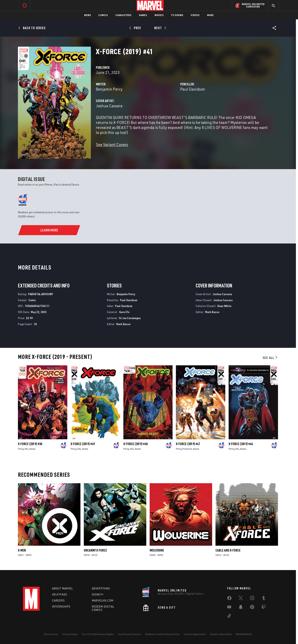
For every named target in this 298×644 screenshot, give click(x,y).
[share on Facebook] (229, 599)
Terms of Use (51, 634)
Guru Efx (124, 312)
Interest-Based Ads (221, 634)
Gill (26, 449)
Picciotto (187, 449)
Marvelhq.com (103, 600)
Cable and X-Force (228, 550)
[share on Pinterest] (252, 608)
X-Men (22, 550)
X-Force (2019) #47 (188, 444)
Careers (58, 600)
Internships (61, 607)
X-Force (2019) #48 (135, 444)
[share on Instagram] (252, 599)
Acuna (32, 449)
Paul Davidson (193, 89)
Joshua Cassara (109, 106)
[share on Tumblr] (264, 599)
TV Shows (177, 15)
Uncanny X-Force (95, 550)
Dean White (224, 306)
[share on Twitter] (241, 599)
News (88, 15)
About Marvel (63, 588)
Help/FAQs (60, 594)
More (211, 15)
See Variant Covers (112, 144)
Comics (103, 15)
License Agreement (195, 634)
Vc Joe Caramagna (130, 318)
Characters (123, 15)
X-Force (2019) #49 (83, 444)
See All (270, 358)
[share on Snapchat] (241, 608)
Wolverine (157, 550)
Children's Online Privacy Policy (162, 634)
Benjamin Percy (109, 89)
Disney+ (98, 594)
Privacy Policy (70, 634)
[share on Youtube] (229, 608)
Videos (195, 15)
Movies (159, 15)
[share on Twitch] (264, 608)
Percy (21, 449)
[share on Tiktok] (229, 617)
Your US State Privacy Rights (98, 634)
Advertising (101, 588)
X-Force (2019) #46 (241, 444)
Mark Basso (123, 324)
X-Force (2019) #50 (30, 444)
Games (143, 15)
